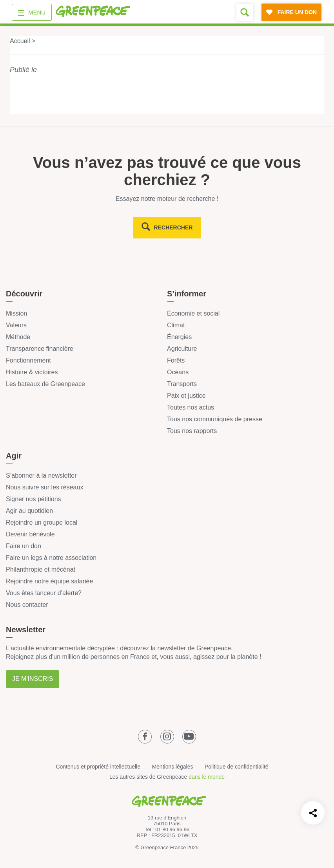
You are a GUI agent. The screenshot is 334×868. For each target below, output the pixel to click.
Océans (178, 372)
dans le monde (207, 777)
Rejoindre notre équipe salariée (49, 581)
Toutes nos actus (191, 407)
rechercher (173, 227)
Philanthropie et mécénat (41, 569)
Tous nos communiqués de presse (215, 419)
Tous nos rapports (192, 431)
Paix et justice (186, 396)
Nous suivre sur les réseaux (44, 487)
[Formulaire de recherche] (245, 12)
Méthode (18, 337)
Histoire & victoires (32, 372)
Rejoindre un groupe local (42, 522)
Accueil (20, 41)
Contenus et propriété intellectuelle (98, 767)
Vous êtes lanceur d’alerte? (44, 593)
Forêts (176, 360)
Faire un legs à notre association (51, 558)
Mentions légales (172, 767)
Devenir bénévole (30, 534)
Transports (182, 384)
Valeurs (16, 325)
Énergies (179, 337)
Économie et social (193, 313)
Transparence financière (40, 349)
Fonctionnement (28, 360)
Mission (16, 313)
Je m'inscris (33, 679)
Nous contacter (27, 605)
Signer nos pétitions (34, 499)
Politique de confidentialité (237, 767)
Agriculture (182, 349)
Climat (176, 325)
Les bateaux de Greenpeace (45, 384)
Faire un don (24, 546)
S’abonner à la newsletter (41, 476)
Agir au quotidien (29, 511)
